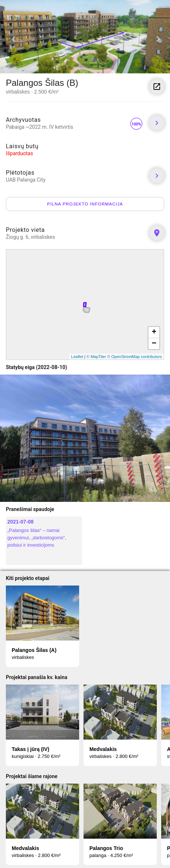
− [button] (154, 344)
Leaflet (77, 357)
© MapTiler (96, 357)
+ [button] (154, 332)
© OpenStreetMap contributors (135, 357)
